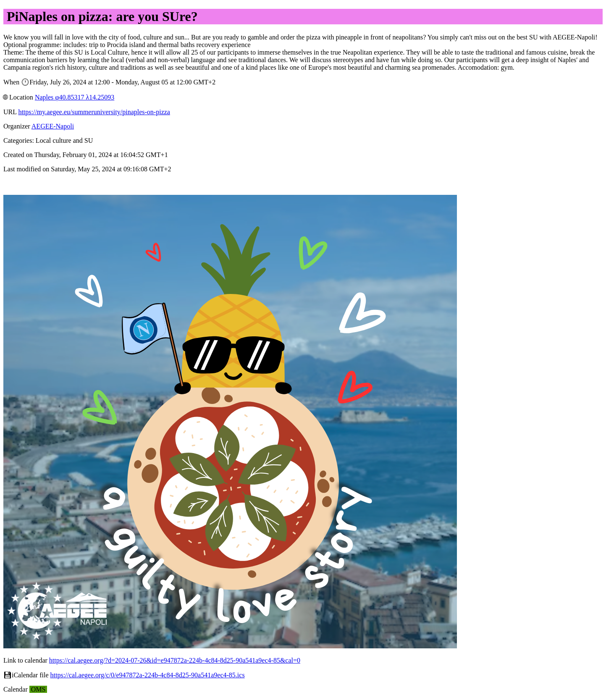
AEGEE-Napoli (53, 126)
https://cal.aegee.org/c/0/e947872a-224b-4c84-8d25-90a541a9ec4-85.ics (148, 675)
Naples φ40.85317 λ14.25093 (75, 97)
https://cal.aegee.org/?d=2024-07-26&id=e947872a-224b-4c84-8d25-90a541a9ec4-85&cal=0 (175, 660)
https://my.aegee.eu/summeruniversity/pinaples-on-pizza (94, 112)
